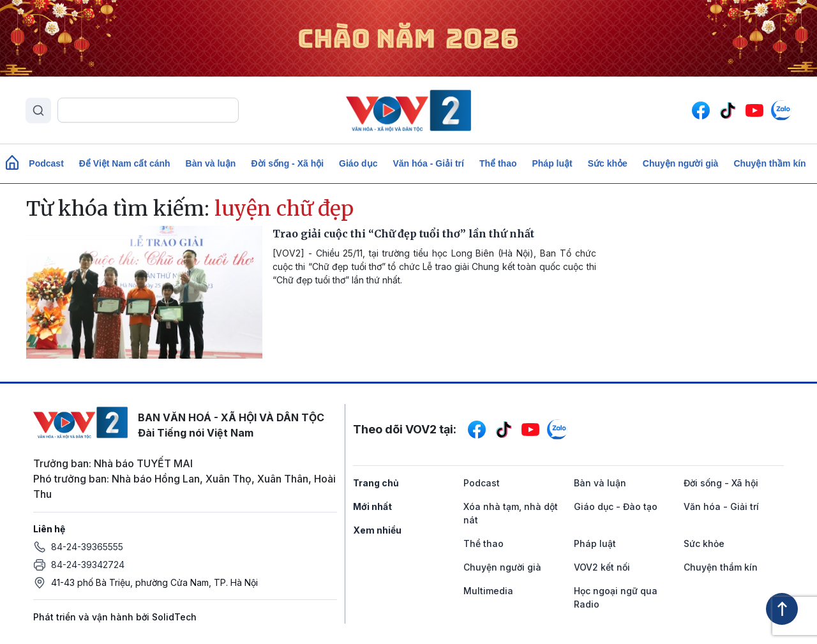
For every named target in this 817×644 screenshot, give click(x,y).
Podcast (46, 163)
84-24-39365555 (87, 547)
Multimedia (488, 591)
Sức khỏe (608, 163)
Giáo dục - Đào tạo (616, 506)
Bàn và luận (211, 163)
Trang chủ (376, 483)
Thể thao (498, 163)
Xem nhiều (377, 530)
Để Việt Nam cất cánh (125, 163)
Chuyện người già (681, 163)
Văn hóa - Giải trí (428, 163)
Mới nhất (372, 506)
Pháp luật (552, 163)
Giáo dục (358, 163)
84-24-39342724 (88, 565)
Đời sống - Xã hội (287, 163)
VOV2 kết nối (602, 567)
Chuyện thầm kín (769, 163)
